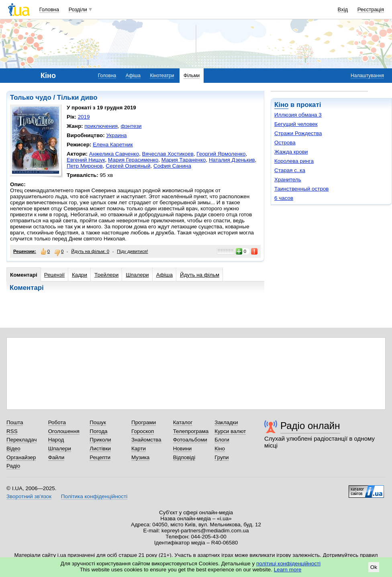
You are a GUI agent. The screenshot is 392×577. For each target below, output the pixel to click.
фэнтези (131, 126)
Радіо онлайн (310, 426)
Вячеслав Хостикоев (168, 154)
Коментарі (24, 275)
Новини (183, 449)
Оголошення (64, 431)
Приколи (100, 440)
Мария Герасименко (133, 160)
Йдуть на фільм (200, 275)
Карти (139, 449)
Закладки (226, 422)
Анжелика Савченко (114, 154)
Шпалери (137, 275)
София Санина (172, 166)
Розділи (78, 9)
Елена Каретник (113, 145)
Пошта (15, 422)
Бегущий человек (296, 124)
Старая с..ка (290, 170)
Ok (374, 567)
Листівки (100, 449)
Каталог (183, 422)
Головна (49, 9)
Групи (222, 457)
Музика (140, 457)
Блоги (222, 440)
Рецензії (54, 275)
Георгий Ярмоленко (221, 154)
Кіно (281, 105)
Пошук (98, 422)
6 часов (284, 198)
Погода (98, 431)
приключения (101, 126)
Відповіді (184, 457)
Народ (56, 440)
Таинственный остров (302, 189)
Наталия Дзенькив (232, 160)
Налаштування (367, 76)
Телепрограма (191, 431)
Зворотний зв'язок (29, 496)
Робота (57, 422)
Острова (285, 143)
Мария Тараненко (184, 160)
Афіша (133, 76)
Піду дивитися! (133, 251)
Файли (56, 457)
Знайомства (146, 440)
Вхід (343, 9)
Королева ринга (294, 161)
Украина (116, 135)
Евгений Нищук (86, 160)
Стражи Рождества (298, 133)
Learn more (288, 570)
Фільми (192, 76)
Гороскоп (143, 431)
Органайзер (21, 457)
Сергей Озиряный (128, 166)
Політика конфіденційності (94, 496)
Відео (13, 449)
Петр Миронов (85, 166)
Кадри (80, 275)
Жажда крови (291, 152)
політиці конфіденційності (288, 564)
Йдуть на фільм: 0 (90, 251)
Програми (144, 422)
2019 (84, 117)
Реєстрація (371, 9)
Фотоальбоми (190, 440)
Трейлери (106, 275)
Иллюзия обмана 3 (298, 115)
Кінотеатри (162, 76)
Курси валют (230, 431)
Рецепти (100, 457)
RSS (12, 431)
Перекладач (21, 440)
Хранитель (288, 180)
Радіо (13, 466)
